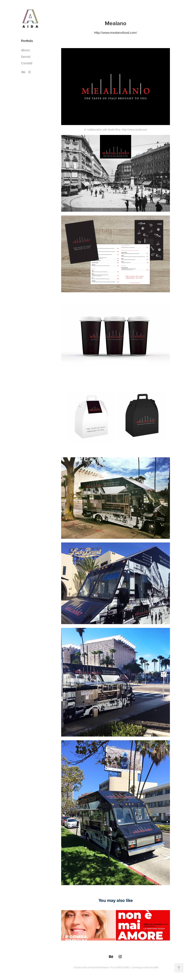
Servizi (26, 57)
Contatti (27, 63)
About (25, 50)
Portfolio (27, 41)
